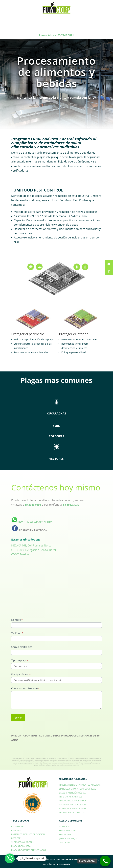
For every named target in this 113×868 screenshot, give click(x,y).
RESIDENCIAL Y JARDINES (71, 797)
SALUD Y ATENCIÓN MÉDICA (72, 793)
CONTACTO (64, 842)
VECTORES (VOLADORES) (23, 842)
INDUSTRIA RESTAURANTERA (73, 805)
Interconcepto (63, 864)
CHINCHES (16, 830)
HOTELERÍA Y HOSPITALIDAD (72, 809)
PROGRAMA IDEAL (68, 831)
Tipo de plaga (20, 660)
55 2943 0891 (33, 505)
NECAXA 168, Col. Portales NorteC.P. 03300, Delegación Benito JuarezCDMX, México (34, 550)
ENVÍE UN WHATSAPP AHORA (32, 522)
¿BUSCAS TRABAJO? (68, 838)
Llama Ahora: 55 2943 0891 (56, 35)
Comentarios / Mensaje (25, 688)
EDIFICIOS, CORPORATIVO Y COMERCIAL (77, 789)
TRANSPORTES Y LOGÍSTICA (72, 813)
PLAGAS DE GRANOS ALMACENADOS (29, 850)
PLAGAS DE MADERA (21, 846)
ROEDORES (16, 838)
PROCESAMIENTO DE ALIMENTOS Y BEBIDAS (80, 785)
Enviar (18, 718)
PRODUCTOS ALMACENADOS (73, 801)
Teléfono (17, 633)
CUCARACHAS (18, 826)
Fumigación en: (21, 674)
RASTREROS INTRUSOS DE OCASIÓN (28, 834)
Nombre (17, 620)
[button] (10, 858)
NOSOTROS (64, 827)
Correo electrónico (22, 647)
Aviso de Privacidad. (71, 860)
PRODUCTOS (65, 834)
